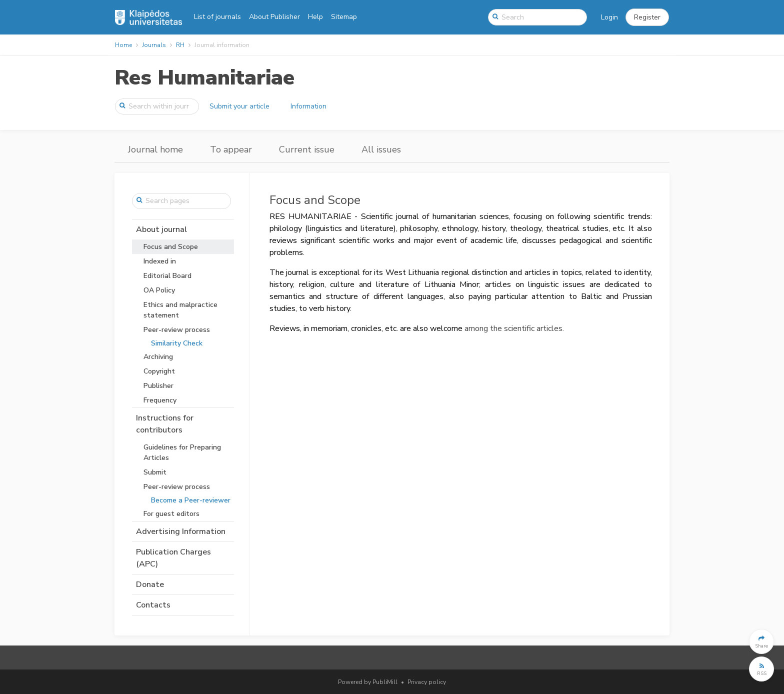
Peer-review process (177, 330)
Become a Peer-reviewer (191, 500)
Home (123, 45)
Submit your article (239, 106)
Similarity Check (177, 343)
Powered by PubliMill (368, 682)
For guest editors (171, 514)
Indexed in (160, 261)
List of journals (217, 17)
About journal (161, 229)
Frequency (160, 400)
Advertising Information (181, 531)
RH (180, 45)
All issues (381, 149)
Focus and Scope (171, 247)
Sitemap (344, 17)
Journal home (155, 149)
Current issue (307, 149)
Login (609, 17)
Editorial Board (167, 276)
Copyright (159, 371)
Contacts (153, 605)
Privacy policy (427, 682)
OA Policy (159, 290)
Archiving (158, 357)
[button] (647, 17)
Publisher (158, 386)
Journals (154, 45)
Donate (150, 584)
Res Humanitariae (204, 78)
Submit (155, 472)
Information (308, 106)
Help (315, 17)
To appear (231, 149)
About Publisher (274, 17)
